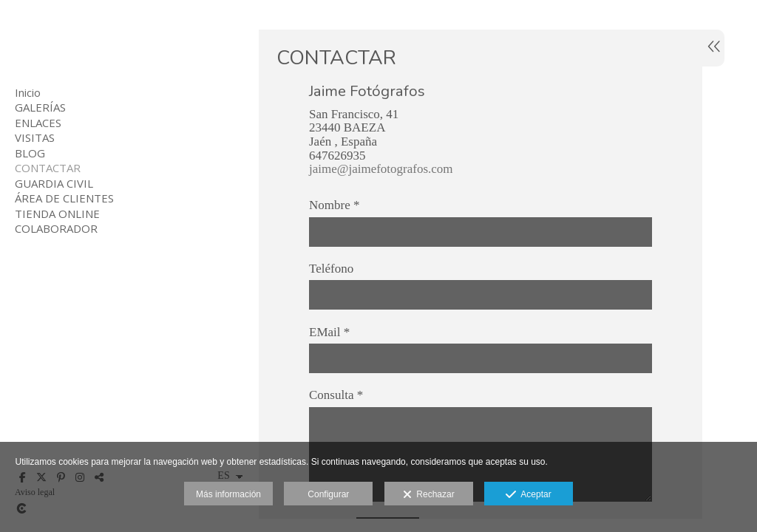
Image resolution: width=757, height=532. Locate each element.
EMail (329, 332)
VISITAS (35, 137)
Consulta (336, 395)
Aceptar (528, 495)
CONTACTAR (48, 168)
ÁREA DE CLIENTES (64, 198)
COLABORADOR (56, 228)
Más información (228, 494)
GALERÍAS (40, 107)
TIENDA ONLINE (57, 214)
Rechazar (429, 495)
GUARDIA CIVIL (54, 183)
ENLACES (38, 123)
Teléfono (331, 269)
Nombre (334, 205)
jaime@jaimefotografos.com (381, 169)
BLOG (30, 153)
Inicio (28, 92)
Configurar (328, 494)
